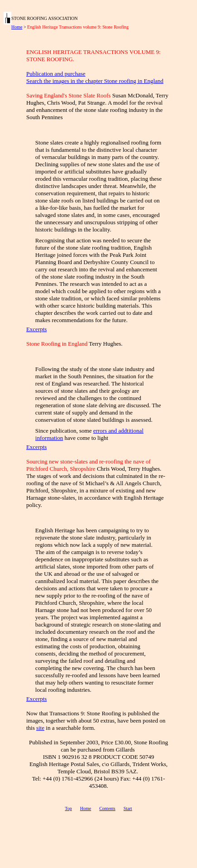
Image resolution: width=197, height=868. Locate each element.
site (40, 728)
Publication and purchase (56, 74)
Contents (107, 808)
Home (17, 27)
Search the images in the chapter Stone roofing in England (95, 81)
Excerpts (36, 329)
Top (68, 808)
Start (128, 808)
